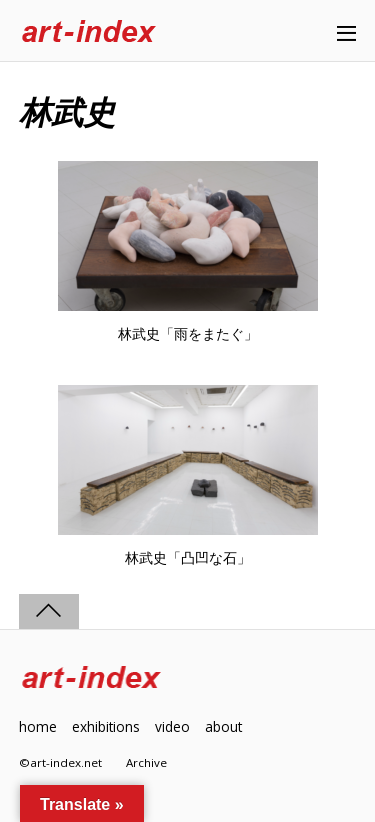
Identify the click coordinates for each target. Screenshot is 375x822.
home (38, 726)
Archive (146, 762)
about (223, 726)
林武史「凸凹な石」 (188, 558)
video (172, 726)
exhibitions (106, 726)
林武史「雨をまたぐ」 (188, 334)
